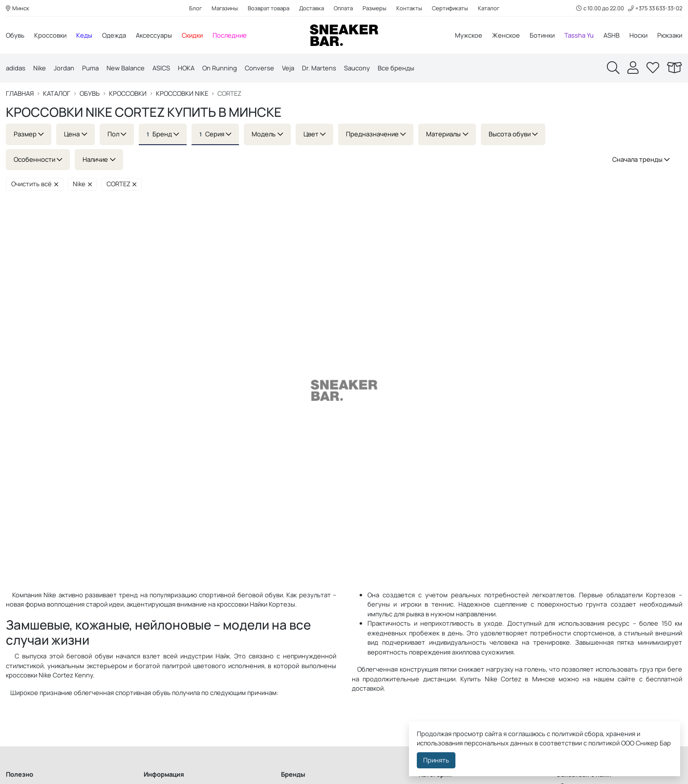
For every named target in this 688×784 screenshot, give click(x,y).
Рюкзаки (670, 35)
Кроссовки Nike (182, 94)
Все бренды (396, 68)
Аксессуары (154, 35)
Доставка (312, 8)
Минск (18, 8)
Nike (40, 68)
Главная (20, 94)
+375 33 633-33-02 (655, 8)
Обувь (15, 35)
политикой (604, 743)
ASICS (161, 68)
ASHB (612, 35)
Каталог (489, 8)
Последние (230, 35)
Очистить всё (35, 184)
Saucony (357, 68)
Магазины (225, 8)
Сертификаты (450, 8)
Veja (288, 68)
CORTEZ (122, 184)
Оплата (343, 8)
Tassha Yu (579, 35)
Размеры (375, 8)
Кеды (84, 35)
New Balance (126, 68)
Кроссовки (50, 35)
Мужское (469, 35)
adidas (16, 68)
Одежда (114, 35)
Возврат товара (269, 8)
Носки (638, 35)
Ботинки (542, 35)
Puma (90, 68)
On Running (220, 68)
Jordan (64, 68)
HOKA (186, 68)
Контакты (409, 8)
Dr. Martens (319, 68)
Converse (259, 68)
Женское (506, 35)
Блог (195, 8)
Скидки (192, 35)
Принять (436, 760)
